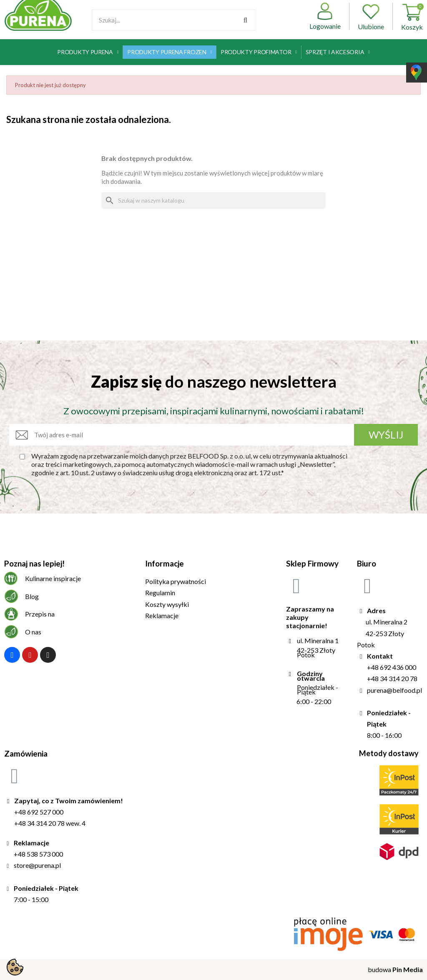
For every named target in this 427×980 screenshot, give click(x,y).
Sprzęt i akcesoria (338, 52)
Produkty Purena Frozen (170, 52)
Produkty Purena (88, 52)
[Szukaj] (213, 201)
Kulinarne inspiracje (53, 578)
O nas (33, 632)
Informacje (165, 563)
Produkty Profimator (259, 52)
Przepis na (40, 614)
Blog (32, 596)
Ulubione (371, 16)
